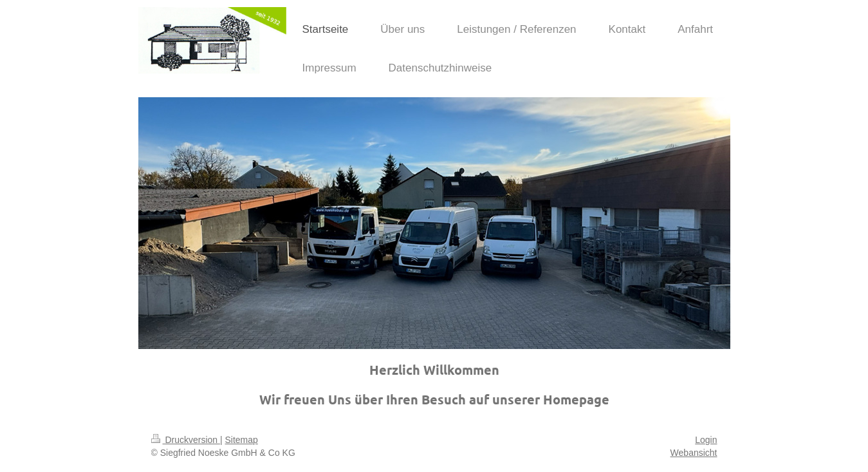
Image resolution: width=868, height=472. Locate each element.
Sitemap (242, 440)
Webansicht (694, 453)
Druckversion (186, 440)
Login (706, 440)
